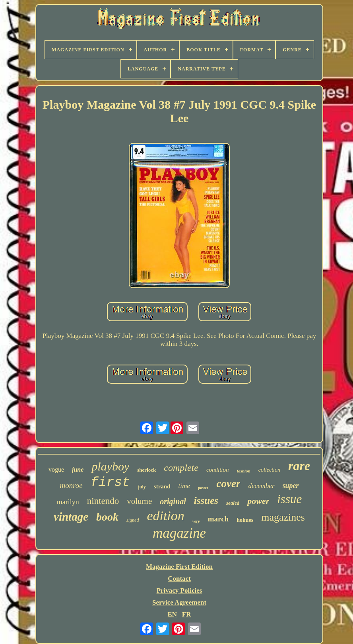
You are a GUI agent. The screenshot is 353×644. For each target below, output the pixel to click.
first (110, 483)
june (78, 469)
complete (181, 468)
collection (269, 470)
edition (165, 516)
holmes (245, 520)
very (196, 521)
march (218, 519)
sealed (233, 503)
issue (289, 499)
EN (172, 614)
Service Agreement (179, 602)
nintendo (103, 501)
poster (203, 488)
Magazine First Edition (179, 567)
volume (139, 501)
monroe (71, 485)
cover (228, 484)
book (107, 517)
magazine (179, 533)
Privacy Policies (179, 590)
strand (162, 486)
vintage (71, 517)
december (261, 486)
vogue (56, 469)
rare (299, 466)
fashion (244, 471)
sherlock (146, 470)
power (258, 501)
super (291, 486)
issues (206, 501)
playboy (110, 466)
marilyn (68, 502)
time (184, 486)
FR (187, 614)
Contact (179, 579)
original (173, 502)
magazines (283, 517)
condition (218, 470)
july (142, 487)
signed (133, 520)
